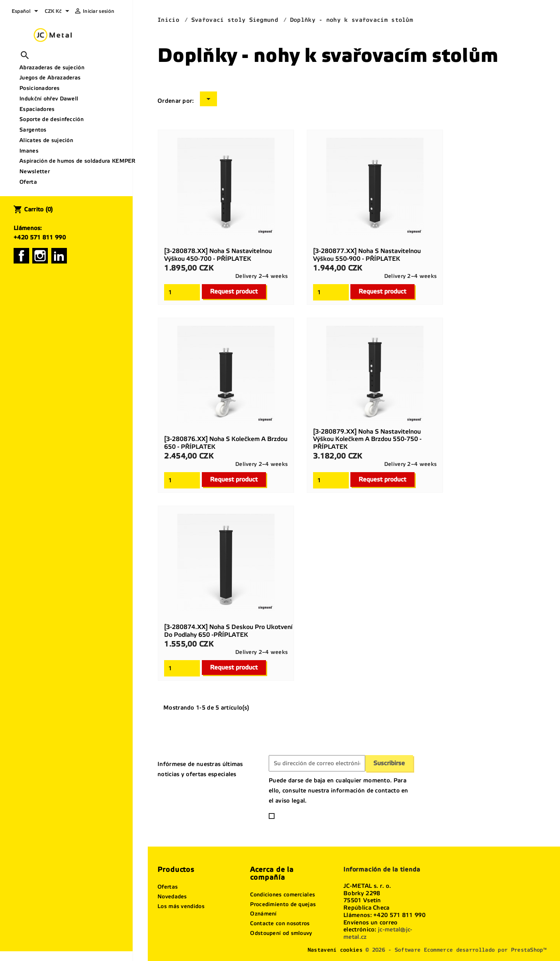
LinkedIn (59, 256)
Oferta (28, 182)
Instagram (40, 256)
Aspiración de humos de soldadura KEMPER (73, 161)
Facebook (21, 256)
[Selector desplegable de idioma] (26, 12)
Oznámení (263, 914)
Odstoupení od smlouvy (281, 933)
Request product (234, 291)
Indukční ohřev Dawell (49, 99)
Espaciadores (37, 109)
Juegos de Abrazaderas (50, 78)
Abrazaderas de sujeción (52, 68)
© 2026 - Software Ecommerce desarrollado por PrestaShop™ (456, 950)
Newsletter (35, 171)
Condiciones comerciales (283, 895)
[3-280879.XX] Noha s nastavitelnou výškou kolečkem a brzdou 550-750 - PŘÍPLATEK (367, 439)
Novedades (172, 897)
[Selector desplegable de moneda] (58, 12)
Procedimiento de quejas (283, 904)
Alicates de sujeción (46, 140)
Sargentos (33, 130)
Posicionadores (39, 88)
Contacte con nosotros (280, 923)
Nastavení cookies (335, 950)
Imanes (29, 151)
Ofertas (168, 887)
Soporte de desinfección (52, 119)
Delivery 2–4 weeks (262, 276)
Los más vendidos (181, 906)
